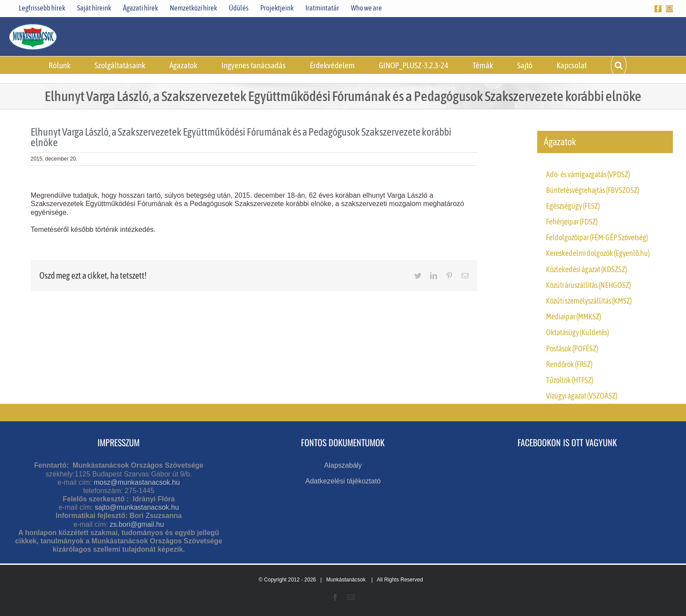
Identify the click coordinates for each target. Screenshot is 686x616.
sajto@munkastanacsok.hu (136, 507)
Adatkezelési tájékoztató (343, 481)
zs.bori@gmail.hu (137, 524)
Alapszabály (343, 465)
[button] (619, 65)
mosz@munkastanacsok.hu (137, 482)
